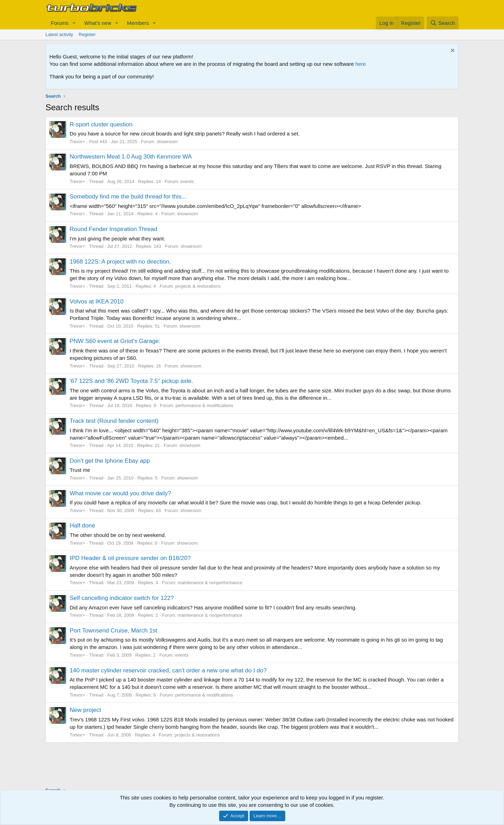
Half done (82, 526)
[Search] (443, 23)
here (360, 64)
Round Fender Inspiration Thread (113, 229)
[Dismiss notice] (452, 51)
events (187, 181)
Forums (60, 23)
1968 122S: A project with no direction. (120, 262)
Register (87, 34)
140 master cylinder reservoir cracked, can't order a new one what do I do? (168, 670)
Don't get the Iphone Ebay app (110, 461)
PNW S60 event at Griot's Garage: (115, 341)
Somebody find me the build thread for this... (128, 197)
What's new (98, 23)
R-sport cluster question (101, 124)
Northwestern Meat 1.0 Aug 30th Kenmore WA (131, 157)
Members (138, 23)
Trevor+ (78, 142)
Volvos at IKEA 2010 (97, 302)
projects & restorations (198, 286)
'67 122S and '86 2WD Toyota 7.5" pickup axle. (131, 381)
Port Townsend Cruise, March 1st (113, 631)
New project (85, 710)
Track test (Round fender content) (114, 421)
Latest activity (59, 34)
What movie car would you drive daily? (120, 493)
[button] (74, 23)
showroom (167, 142)
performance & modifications (205, 405)
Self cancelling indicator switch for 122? (122, 598)
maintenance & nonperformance (210, 583)
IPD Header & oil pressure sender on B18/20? (130, 558)
